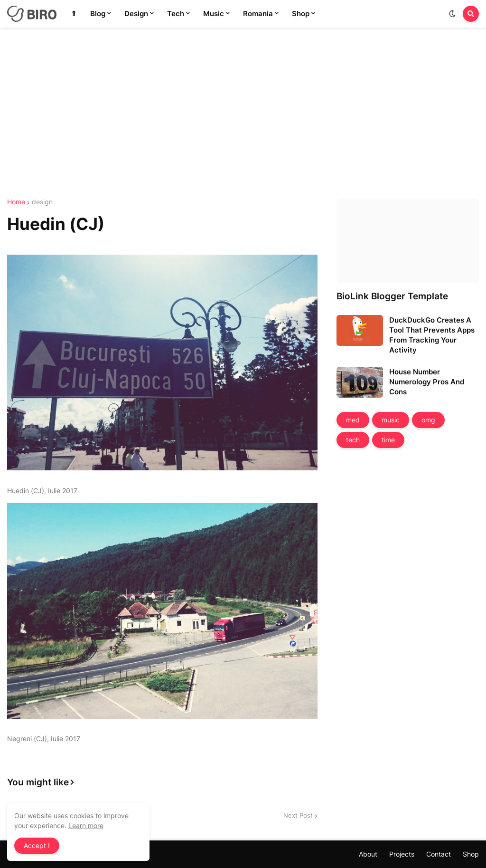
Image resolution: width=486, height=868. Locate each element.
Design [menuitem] (136, 14)
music (391, 420)
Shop (471, 854)
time (388, 440)
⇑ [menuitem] (74, 14)
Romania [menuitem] (258, 14)
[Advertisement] (243, 113)
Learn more (86, 825)
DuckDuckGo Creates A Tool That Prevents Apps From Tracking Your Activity (432, 335)
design (42, 202)
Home (16, 202)
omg (428, 420)
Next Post (298, 815)
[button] (452, 14)
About (368, 854)
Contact (439, 854)
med (353, 420)
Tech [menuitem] (176, 14)
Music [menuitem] (214, 14)
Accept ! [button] (37, 845)
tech (353, 440)
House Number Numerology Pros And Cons (427, 382)
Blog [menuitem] (98, 14)
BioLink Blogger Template (392, 296)
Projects (402, 854)
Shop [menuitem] (301, 14)
